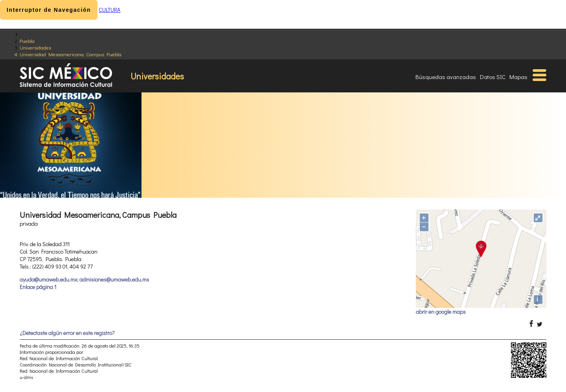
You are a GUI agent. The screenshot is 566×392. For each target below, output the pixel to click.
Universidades (35, 47)
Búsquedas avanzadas (446, 77)
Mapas (518, 77)
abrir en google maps (441, 312)
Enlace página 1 (38, 287)
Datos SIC (493, 77)
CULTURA (109, 10)
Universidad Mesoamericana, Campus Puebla (71, 54)
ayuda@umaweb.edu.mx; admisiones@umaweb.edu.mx (84, 279)
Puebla (27, 41)
